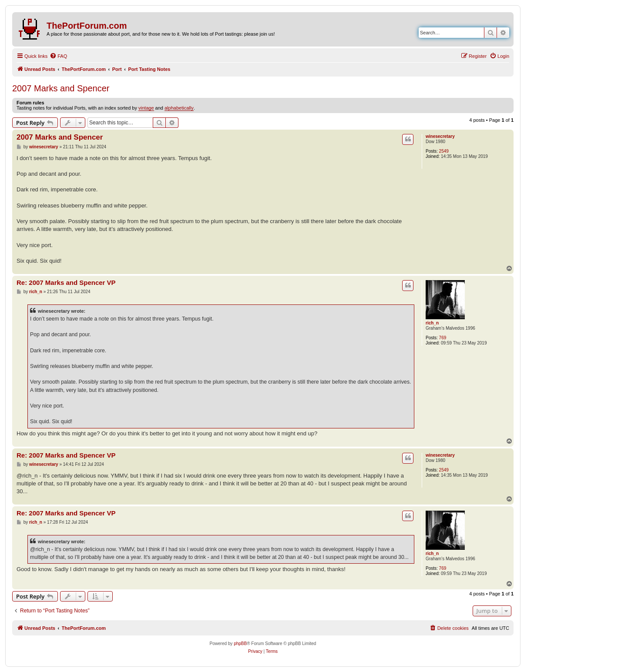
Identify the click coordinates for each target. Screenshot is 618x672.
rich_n (432, 323)
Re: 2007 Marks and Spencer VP (66, 283)
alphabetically (179, 108)
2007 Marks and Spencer (61, 88)
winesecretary (440, 136)
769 (443, 338)
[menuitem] (58, 56)
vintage (146, 108)
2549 (444, 151)
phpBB (240, 644)
